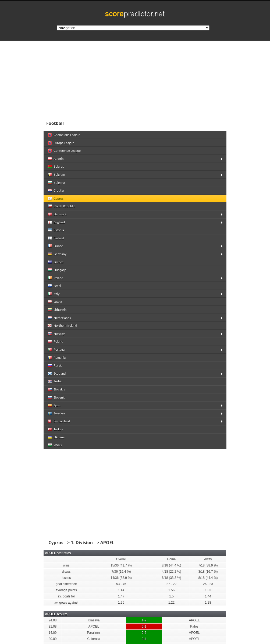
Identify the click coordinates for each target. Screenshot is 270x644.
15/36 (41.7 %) (121, 565)
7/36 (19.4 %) (121, 572)
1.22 (171, 603)
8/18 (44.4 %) (171, 565)
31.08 (52, 627)
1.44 (121, 590)
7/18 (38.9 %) (208, 565)
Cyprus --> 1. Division (70, 543)
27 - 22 (171, 584)
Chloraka (94, 639)
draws (66, 572)
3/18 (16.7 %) (208, 572)
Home (171, 559)
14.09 (52, 633)
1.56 (171, 590)
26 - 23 (208, 584)
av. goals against (66, 603)
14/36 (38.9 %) (121, 578)
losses (66, 578)
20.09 (52, 639)
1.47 (121, 596)
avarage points (66, 590)
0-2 (144, 633)
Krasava (94, 620)
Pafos (194, 627)
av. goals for (66, 596)
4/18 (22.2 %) (171, 572)
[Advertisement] (135, 495)
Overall (121, 559)
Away (208, 559)
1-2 (144, 620)
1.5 (171, 596)
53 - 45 (121, 584)
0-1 (144, 627)
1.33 (208, 590)
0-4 (144, 639)
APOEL (194, 620)
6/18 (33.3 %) (171, 578)
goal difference (66, 584)
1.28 (208, 603)
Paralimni (94, 633)
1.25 (121, 603)
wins (66, 565)
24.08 (52, 620)
